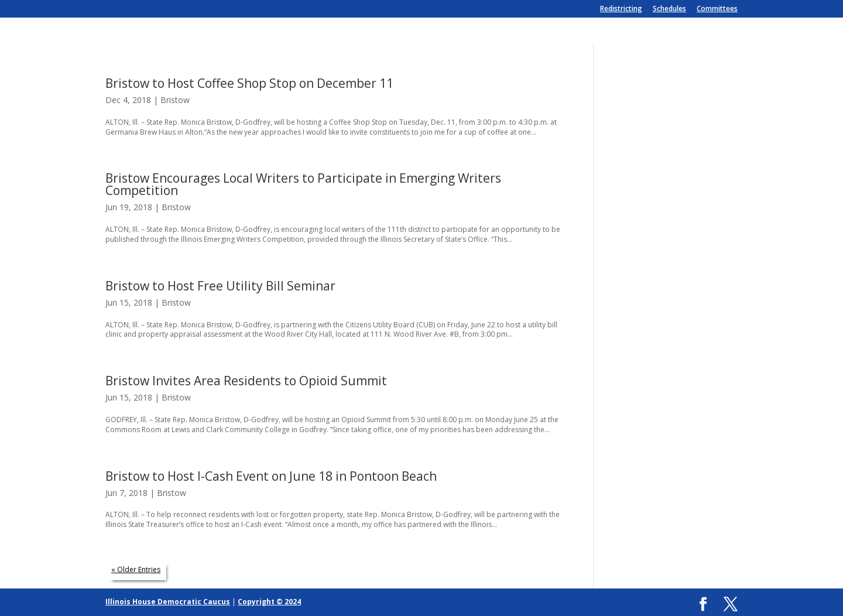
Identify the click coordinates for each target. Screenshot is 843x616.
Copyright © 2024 (269, 602)
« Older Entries (136, 569)
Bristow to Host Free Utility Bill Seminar (220, 286)
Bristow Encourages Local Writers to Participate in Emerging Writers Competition (303, 184)
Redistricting (621, 9)
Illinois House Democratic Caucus (168, 602)
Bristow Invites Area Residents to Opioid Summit (246, 381)
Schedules (669, 9)
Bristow (175, 100)
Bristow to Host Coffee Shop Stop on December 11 (249, 83)
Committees (717, 9)
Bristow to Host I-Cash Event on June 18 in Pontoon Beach (271, 476)
